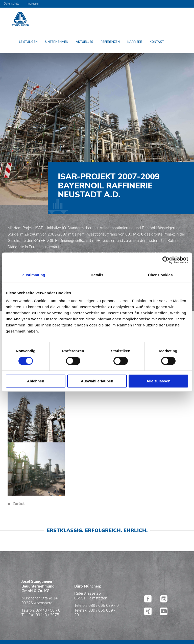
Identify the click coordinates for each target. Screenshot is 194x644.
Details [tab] (97, 275)
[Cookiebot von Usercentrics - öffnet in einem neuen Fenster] (166, 260)
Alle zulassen (159, 381)
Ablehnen (36, 381)
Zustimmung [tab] (34, 275)
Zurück (19, 504)
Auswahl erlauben (97, 381)
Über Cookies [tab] (160, 275)
